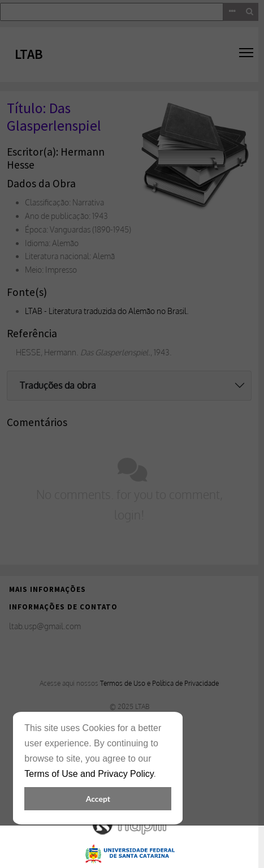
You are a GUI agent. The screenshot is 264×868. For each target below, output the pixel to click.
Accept (98, 799)
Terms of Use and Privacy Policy (89, 774)
